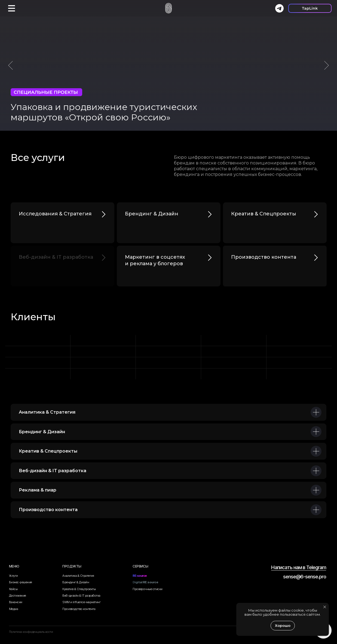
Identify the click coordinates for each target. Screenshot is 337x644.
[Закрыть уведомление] (325, 607)
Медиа (13, 609)
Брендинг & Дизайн (76, 582)
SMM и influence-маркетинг (81, 602)
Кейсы (13, 589)
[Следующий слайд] (327, 65)
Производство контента (79, 609)
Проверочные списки (148, 589)
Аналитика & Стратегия (78, 576)
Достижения (18, 596)
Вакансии (16, 602)
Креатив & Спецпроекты (79, 589)
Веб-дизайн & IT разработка (81, 596)
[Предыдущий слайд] (10, 65)
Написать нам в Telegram (299, 567)
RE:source (140, 576)
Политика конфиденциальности (31, 632)
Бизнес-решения (21, 582)
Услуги (13, 576)
